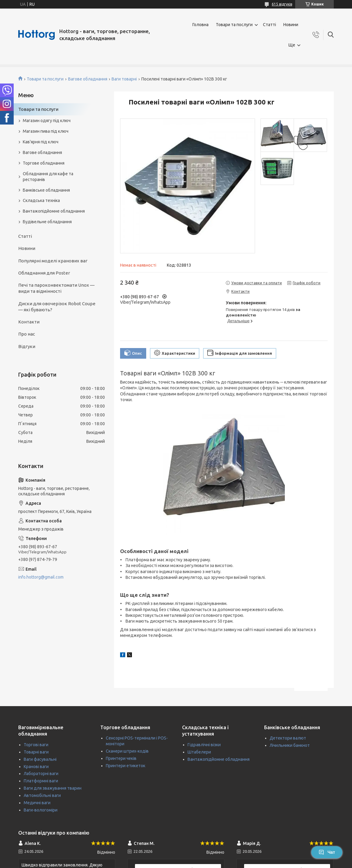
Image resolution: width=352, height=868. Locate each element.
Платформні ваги (41, 781)
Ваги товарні (124, 79)
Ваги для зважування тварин (53, 788)
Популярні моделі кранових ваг (53, 261)
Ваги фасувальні (40, 759)
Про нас (27, 334)
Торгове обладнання (44, 163)
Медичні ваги (37, 803)
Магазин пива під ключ (46, 131)
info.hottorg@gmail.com (41, 577)
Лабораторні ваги (41, 774)
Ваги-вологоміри (41, 810)
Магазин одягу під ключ (47, 121)
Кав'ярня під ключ (41, 142)
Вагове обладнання (88, 79)
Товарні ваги (36, 752)
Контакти (29, 322)
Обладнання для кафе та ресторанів (48, 177)
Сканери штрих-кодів (127, 751)
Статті (269, 25)
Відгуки (27, 346)
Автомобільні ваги (42, 795)
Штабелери (199, 752)
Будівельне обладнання (47, 222)
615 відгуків (282, 4)
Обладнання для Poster (44, 273)
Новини (291, 25)
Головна (200, 25)
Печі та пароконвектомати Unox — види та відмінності (56, 288)
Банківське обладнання (46, 190)
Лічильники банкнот (290, 745)
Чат (327, 852)
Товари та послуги (234, 25)
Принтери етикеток (126, 766)
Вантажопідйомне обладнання (54, 211)
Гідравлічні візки (204, 745)
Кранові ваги (36, 767)
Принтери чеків (121, 758)
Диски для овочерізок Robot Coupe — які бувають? (57, 307)
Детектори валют (288, 738)
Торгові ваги (36, 745)
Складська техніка (41, 200)
